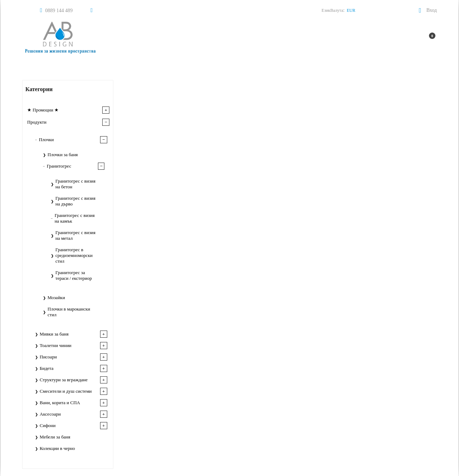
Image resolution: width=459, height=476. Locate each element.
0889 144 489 (59, 11)
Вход (432, 10)
